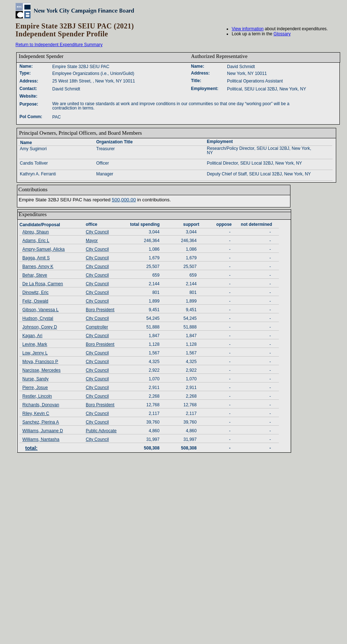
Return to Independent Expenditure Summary (59, 45)
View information (248, 29)
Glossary (282, 34)
